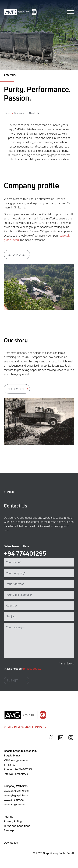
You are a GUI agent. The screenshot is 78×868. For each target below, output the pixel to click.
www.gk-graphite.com (17, 790)
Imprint (8, 816)
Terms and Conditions (17, 826)
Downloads (11, 843)
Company (19, 113)
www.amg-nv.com (15, 804)
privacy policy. (32, 669)
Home (7, 113)
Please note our (22, 669)
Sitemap (9, 830)
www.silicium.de (14, 800)
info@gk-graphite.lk (16, 774)
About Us (34, 113)
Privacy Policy (13, 821)
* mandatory (67, 663)
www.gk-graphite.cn (16, 795)
